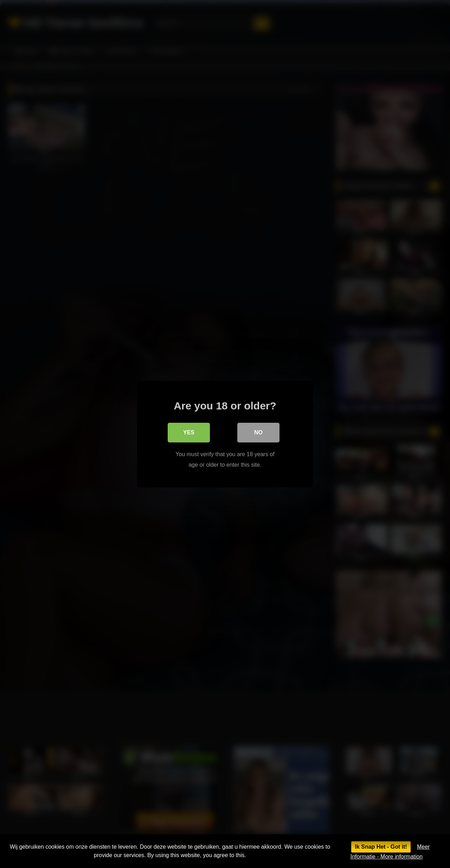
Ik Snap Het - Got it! (381, 847)
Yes (189, 432)
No (258, 432)
